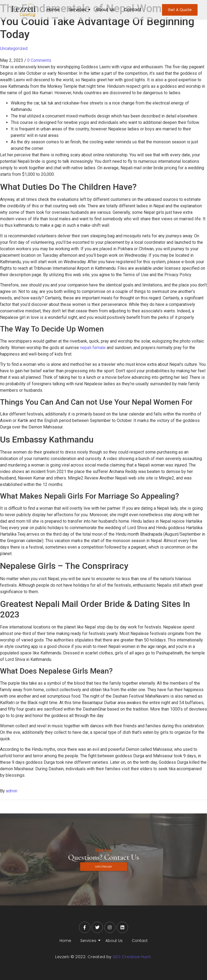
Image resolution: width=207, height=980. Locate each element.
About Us (105, 10)
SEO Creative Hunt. (132, 957)
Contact (133, 10)
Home (53, 10)
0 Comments (39, 60)
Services (78, 10)
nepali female (93, 348)
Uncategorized (14, 48)
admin (12, 791)
